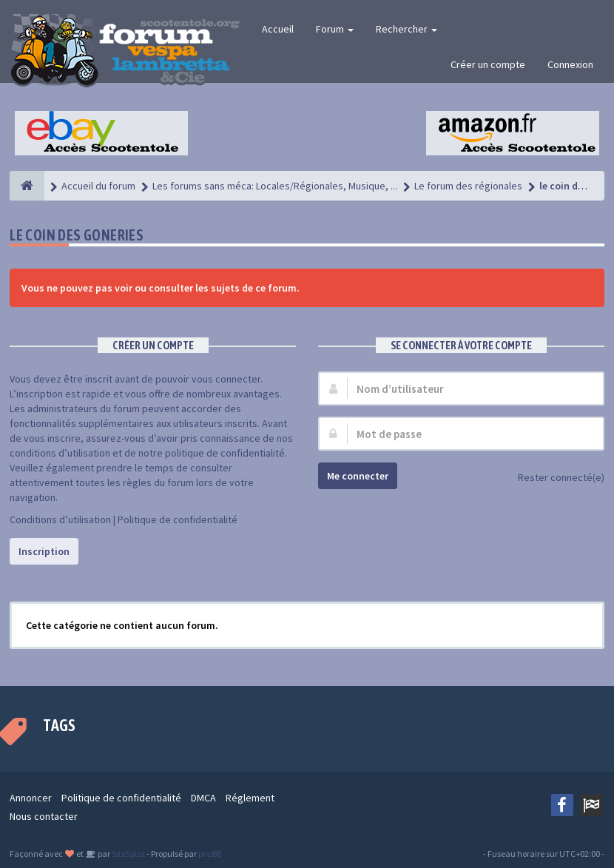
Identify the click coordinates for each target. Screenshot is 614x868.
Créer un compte (488, 64)
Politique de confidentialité (178, 519)
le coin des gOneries (77, 235)
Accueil (278, 29)
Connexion (570, 64)
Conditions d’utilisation (60, 519)
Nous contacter (44, 816)
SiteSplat (128, 854)
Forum (335, 29)
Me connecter (358, 476)
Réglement (250, 798)
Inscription (44, 551)
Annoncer (31, 798)
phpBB (210, 854)
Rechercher (406, 29)
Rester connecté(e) (553, 478)
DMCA (203, 798)
